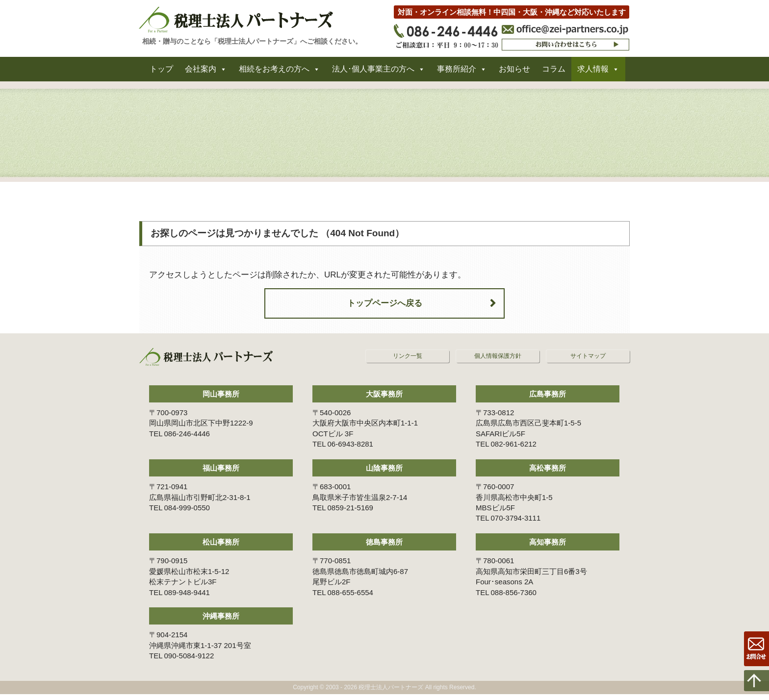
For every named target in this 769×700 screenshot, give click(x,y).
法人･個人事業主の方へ (373, 73)
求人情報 (593, 73)
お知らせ (514, 73)
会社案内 (201, 73)
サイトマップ (588, 362)
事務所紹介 (457, 73)
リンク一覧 (408, 362)
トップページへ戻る (385, 309)
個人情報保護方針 (498, 362)
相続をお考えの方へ (274, 73)
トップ (161, 73)
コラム (554, 73)
